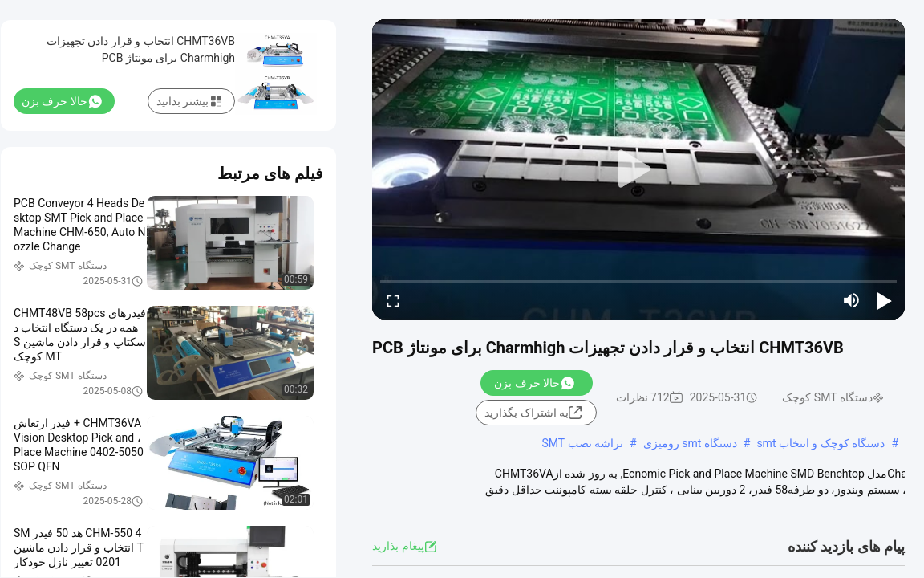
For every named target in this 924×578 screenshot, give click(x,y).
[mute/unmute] (852, 300)
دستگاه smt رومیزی (690, 443)
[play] (638, 169)
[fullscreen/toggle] (393, 300)
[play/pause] (884, 300)
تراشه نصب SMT (582, 443)
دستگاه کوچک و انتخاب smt (821, 443)
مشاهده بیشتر (834, 506)
